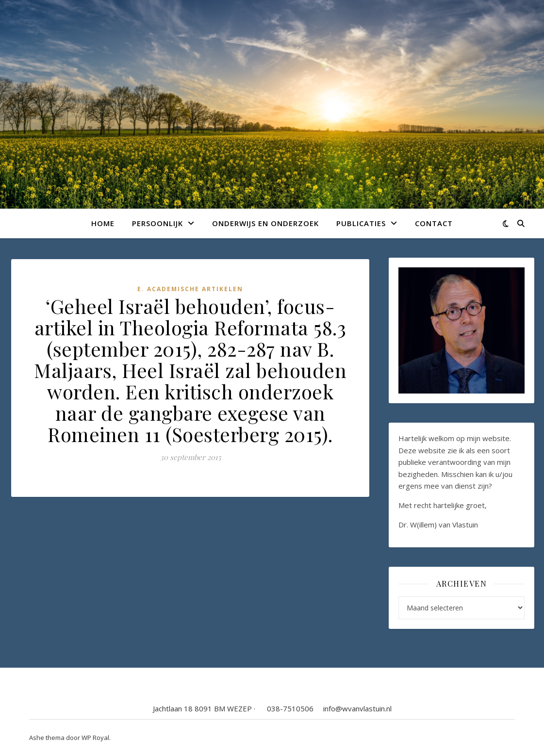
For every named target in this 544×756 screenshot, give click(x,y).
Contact (434, 223)
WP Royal (95, 738)
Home (103, 223)
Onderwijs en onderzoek (265, 223)
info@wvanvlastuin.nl (357, 708)
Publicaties (361, 223)
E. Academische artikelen (190, 289)
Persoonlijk (157, 223)
